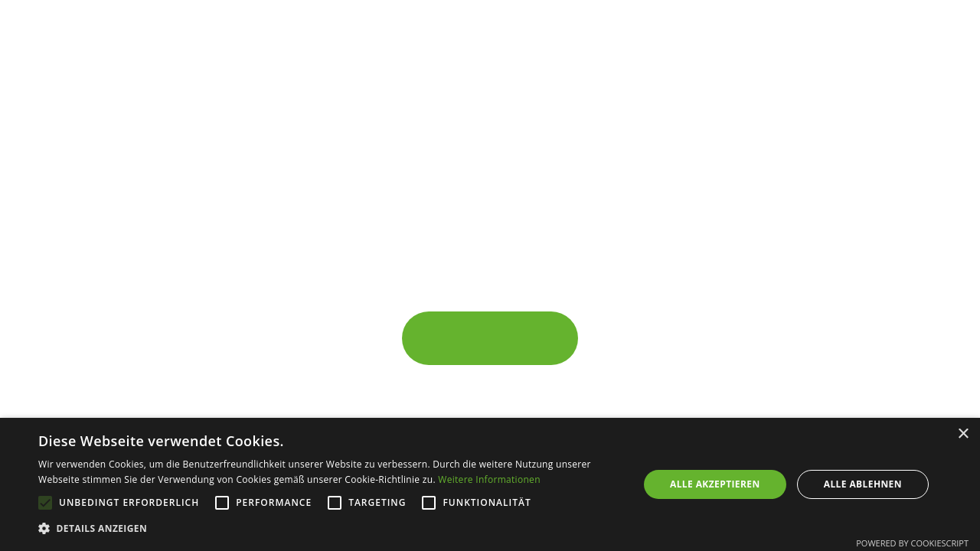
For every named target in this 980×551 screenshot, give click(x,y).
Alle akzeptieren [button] (715, 484)
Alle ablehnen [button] (863, 484)
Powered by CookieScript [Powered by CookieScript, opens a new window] (912, 543)
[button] (330, 529)
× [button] (963, 434)
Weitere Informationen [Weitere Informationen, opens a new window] (489, 479)
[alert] (490, 484)
